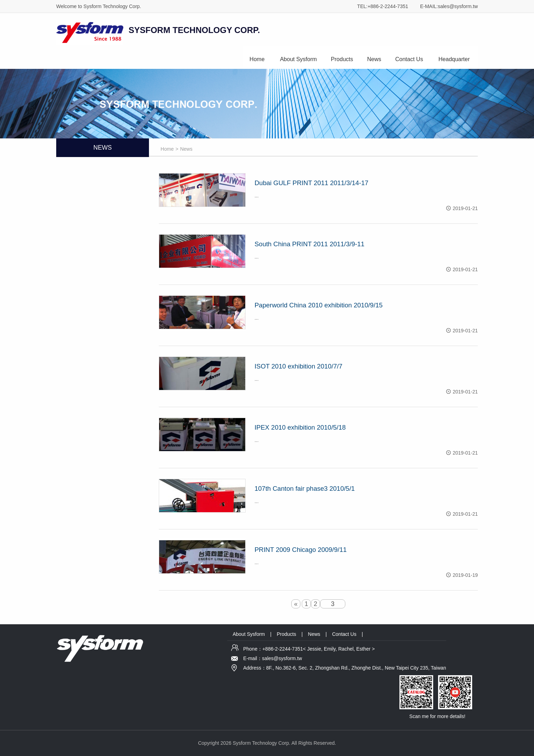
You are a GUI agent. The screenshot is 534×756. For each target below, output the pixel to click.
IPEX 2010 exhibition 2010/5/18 (300, 427)
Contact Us (409, 59)
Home (257, 59)
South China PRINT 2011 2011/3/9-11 (309, 244)
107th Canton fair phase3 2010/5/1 (304, 488)
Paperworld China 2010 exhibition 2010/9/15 (318, 305)
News (374, 59)
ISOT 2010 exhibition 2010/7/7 (298, 366)
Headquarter (454, 59)
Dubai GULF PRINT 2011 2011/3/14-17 (311, 183)
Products (342, 59)
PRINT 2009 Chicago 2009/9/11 (300, 550)
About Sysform (298, 59)
